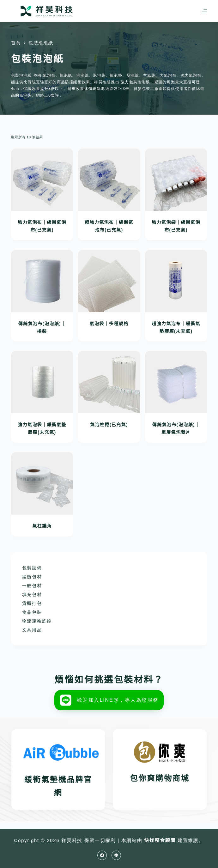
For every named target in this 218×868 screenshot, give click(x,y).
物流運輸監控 (37, 621)
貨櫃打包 (32, 603)
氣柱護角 (42, 526)
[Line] (116, 855)
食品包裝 (32, 612)
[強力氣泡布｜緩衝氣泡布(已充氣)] (42, 180)
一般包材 (32, 586)
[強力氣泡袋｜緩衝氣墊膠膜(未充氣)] (42, 382)
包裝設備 (32, 568)
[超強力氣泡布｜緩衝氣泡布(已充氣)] (109, 180)
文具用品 (32, 630)
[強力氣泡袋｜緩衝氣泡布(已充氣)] (176, 180)
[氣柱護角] (42, 483)
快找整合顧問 (160, 840)
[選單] (204, 11)
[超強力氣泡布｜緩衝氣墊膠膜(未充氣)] (176, 281)
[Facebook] (102, 855)
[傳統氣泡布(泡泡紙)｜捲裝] (42, 281)
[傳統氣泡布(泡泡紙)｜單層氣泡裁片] (176, 382)
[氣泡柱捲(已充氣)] (109, 382)
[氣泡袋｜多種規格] (109, 281)
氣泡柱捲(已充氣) (109, 425)
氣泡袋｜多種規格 (109, 324)
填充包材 (32, 594)
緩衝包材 (32, 577)
